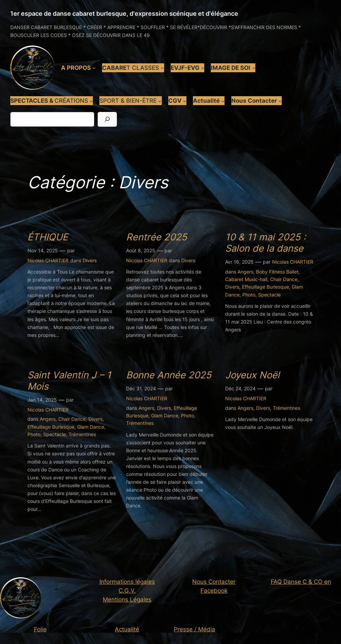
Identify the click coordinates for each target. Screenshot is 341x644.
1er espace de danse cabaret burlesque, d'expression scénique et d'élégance (124, 14)
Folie (40, 629)
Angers (245, 272)
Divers (90, 260)
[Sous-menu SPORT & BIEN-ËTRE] (160, 101)
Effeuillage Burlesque (265, 287)
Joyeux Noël (252, 375)
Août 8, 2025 (141, 250)
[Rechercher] (107, 119)
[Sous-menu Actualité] (223, 101)
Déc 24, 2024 (240, 388)
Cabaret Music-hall (246, 279)
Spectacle (269, 295)
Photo (249, 295)
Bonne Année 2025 (169, 375)
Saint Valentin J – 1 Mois (69, 381)
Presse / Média (194, 629)
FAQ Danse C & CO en (301, 582)
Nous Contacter (214, 582)
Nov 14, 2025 (43, 250)
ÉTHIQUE (48, 237)
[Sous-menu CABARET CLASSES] (162, 68)
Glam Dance (91, 427)
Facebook (214, 591)
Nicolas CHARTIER (48, 260)
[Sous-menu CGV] (185, 101)
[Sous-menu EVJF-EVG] (203, 68)
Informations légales (127, 582)
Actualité (127, 629)
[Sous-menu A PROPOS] (94, 68)
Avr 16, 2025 (239, 262)
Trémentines (82, 434)
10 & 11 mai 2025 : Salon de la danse (266, 243)
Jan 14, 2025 (42, 400)
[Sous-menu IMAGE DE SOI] (254, 68)
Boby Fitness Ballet (277, 272)
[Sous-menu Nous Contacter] (280, 101)
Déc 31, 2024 (141, 388)
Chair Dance (284, 279)
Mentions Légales (127, 599)
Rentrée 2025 (157, 237)
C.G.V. (127, 591)
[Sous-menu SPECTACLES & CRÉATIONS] (91, 101)
